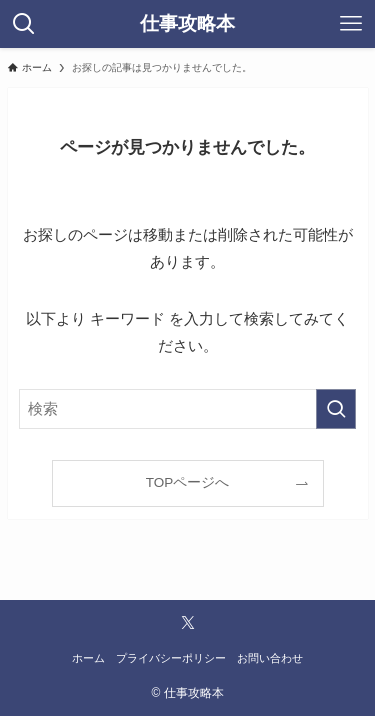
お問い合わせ (270, 658)
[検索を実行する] (336, 409)
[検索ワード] (188, 409)
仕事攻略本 (187, 24)
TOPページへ (188, 482)
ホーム (88, 658)
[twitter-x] (188, 623)
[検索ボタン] (24, 24)
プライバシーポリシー (171, 658)
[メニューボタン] (351, 24)
